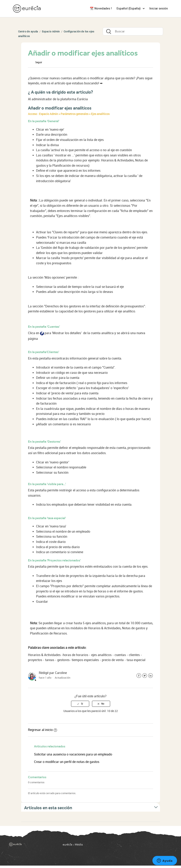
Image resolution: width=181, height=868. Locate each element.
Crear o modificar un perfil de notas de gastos (67, 762)
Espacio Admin (51, 32)
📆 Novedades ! (101, 8)
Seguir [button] (39, 62)
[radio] (80, 704)
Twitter (145, 676)
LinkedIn (150, 676)
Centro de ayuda (28, 32)
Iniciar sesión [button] (159, 8)
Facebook (139, 676)
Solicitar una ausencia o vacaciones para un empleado (73, 754)
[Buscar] (133, 31)
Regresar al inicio (42, 730)
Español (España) (129, 8)
